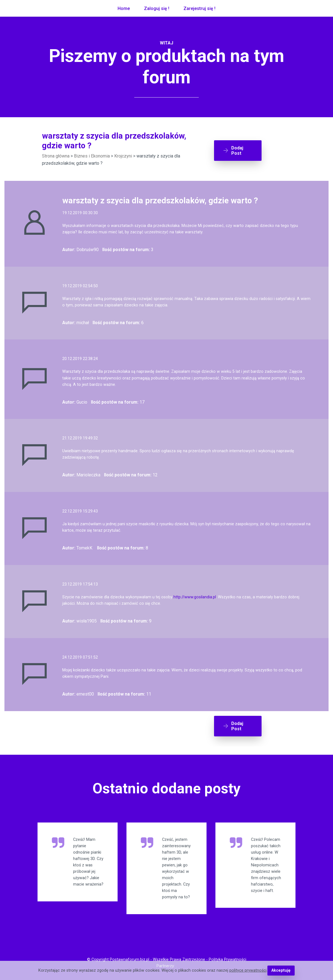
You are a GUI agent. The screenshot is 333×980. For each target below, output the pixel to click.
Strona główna (56, 156)
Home (124, 8)
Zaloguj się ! (157, 8)
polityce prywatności (248, 970)
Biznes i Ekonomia (92, 156)
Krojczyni (123, 156)
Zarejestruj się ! (199, 8)
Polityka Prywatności (228, 959)
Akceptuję (281, 970)
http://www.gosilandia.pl (195, 597)
